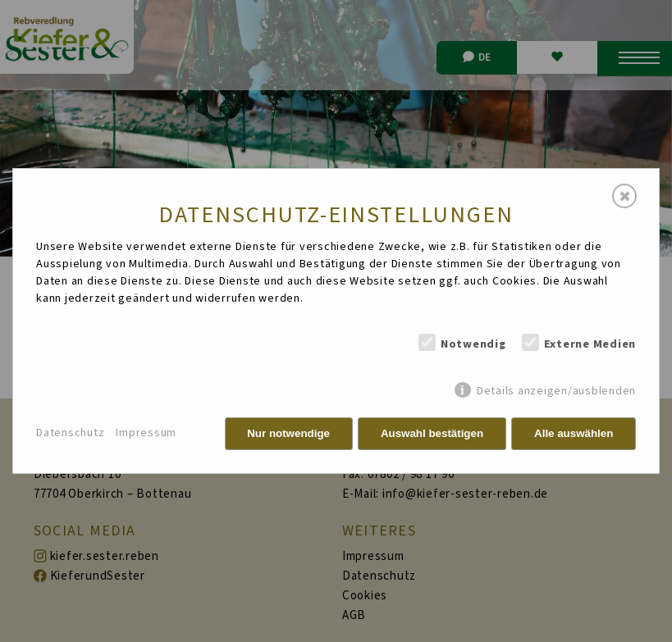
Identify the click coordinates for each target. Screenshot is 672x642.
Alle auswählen (574, 433)
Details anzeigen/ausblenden (556, 391)
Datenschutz (70, 433)
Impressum (146, 433)
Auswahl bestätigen (432, 433)
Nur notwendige (288, 433)
